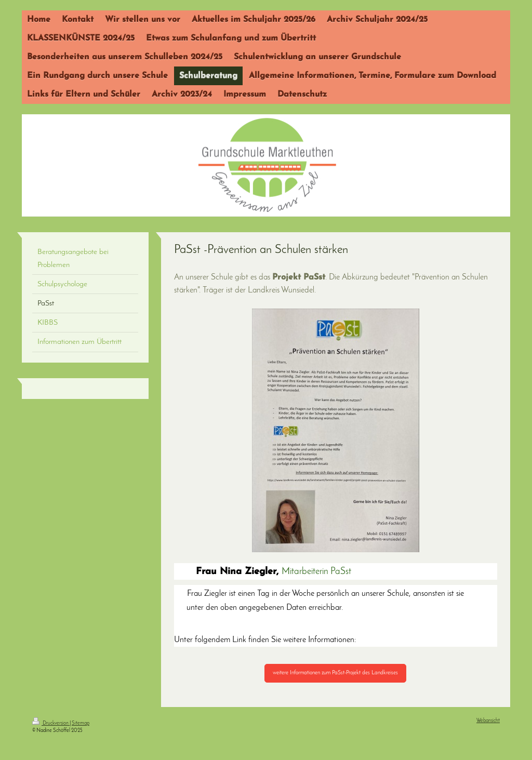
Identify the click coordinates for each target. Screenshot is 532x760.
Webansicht (488, 721)
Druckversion (51, 723)
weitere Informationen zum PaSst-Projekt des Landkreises (335, 673)
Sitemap (81, 723)
